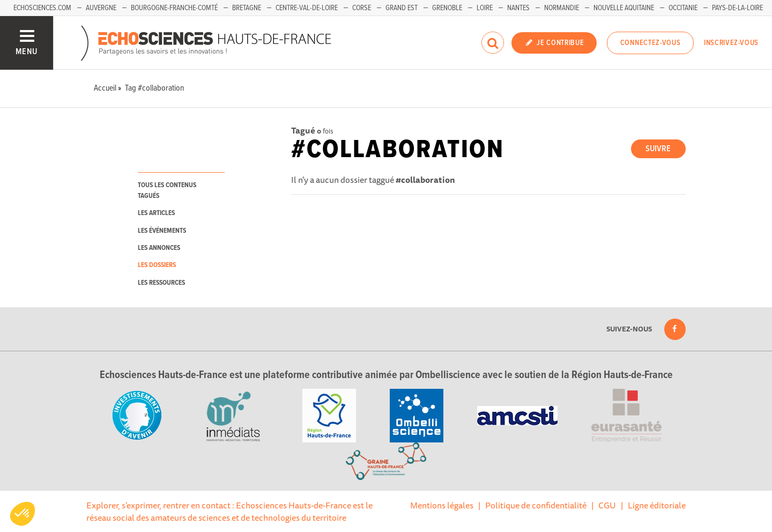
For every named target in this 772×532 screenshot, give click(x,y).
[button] (23, 514)
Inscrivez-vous (731, 43)
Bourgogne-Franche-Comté (174, 8)
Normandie (562, 8)
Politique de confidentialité (536, 505)
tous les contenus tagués (167, 190)
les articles (156, 213)
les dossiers (157, 265)
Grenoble (447, 8)
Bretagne (247, 8)
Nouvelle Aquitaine (624, 8)
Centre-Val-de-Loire (307, 8)
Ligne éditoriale (657, 505)
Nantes (518, 8)
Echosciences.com (42, 8)
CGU (607, 505)
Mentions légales (442, 505)
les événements (162, 231)
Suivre (658, 149)
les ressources (161, 283)
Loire (485, 8)
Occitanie (683, 8)
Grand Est (402, 8)
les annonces (159, 248)
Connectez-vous (651, 43)
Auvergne (101, 8)
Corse (362, 8)
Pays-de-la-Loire (737, 8)
